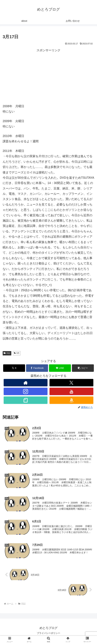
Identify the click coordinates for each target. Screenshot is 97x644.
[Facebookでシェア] (37, 368)
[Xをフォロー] (72, 383)
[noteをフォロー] (26, 400)
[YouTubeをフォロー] (72, 391)
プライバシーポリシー (48, 633)
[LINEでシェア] (60, 368)
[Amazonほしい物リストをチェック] (72, 400)
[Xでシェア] (14, 368)
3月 (17, 353)
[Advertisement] (48, 76)
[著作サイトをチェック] (26, 383)
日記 (7, 353)
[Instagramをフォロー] (26, 391)
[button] (83, 368)
